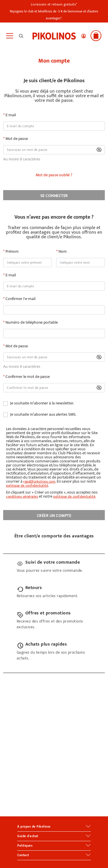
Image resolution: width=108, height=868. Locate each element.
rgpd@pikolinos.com (39, 481)
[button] (84, 36)
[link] (54, 35)
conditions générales (22, 496)
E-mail (10, 115)
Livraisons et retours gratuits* (54, 4)
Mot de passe (16, 139)
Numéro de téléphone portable (31, 323)
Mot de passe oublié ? (54, 175)
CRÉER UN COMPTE (54, 516)
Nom (62, 252)
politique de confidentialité (27, 485)
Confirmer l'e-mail (20, 299)
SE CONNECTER (54, 196)
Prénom (12, 252)
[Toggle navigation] (9, 36)
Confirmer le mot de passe (27, 377)
